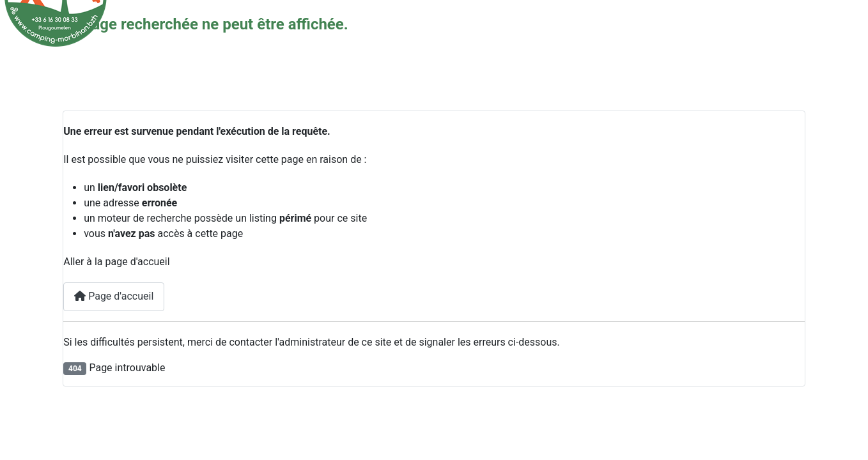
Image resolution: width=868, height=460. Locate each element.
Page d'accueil (114, 296)
